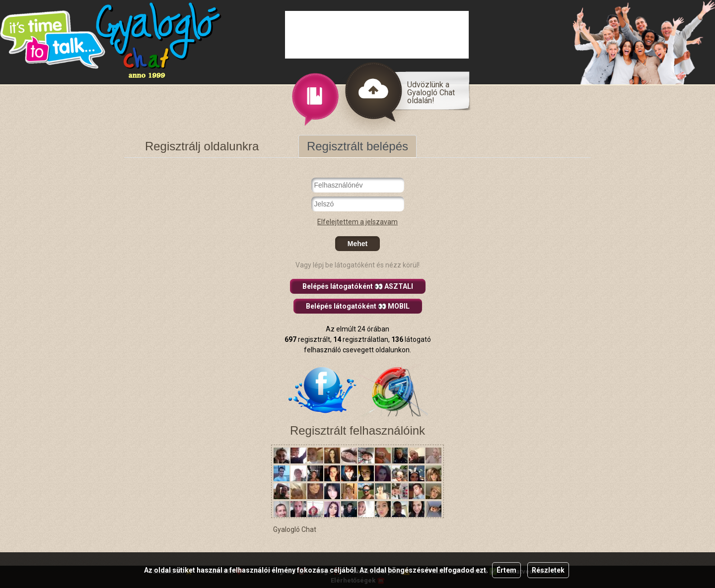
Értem (506, 570)
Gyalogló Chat (295, 529)
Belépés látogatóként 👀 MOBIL (358, 306)
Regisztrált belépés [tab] (357, 146)
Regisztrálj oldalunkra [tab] (202, 146)
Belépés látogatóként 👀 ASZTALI (358, 286)
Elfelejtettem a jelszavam (357, 222)
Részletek (548, 570)
